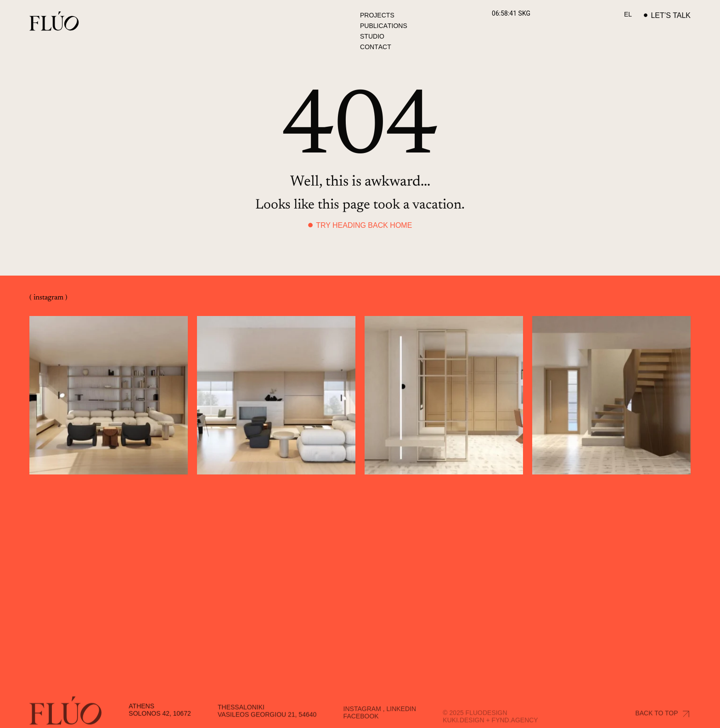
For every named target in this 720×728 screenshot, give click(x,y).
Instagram (362, 717)
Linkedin (401, 717)
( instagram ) (48, 298)
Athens (141, 714)
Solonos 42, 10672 (160, 722)
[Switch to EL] (628, 14)
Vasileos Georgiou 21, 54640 (267, 723)
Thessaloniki (241, 716)
